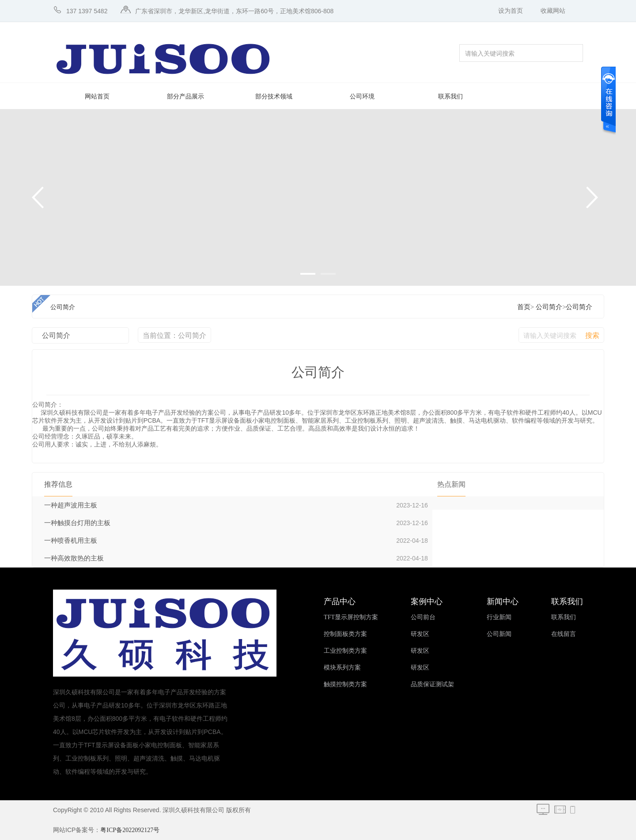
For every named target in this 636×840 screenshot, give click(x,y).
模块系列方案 (342, 668)
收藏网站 (553, 11)
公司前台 (423, 617)
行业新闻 (499, 617)
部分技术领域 (274, 96)
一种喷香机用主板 (71, 541)
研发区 (420, 634)
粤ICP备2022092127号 (130, 830)
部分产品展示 (185, 96)
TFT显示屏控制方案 (351, 617)
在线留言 (564, 634)
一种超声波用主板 (71, 505)
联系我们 (450, 96)
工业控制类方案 (345, 651)
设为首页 (511, 11)
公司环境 (362, 96)
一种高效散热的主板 (74, 558)
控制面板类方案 (345, 634)
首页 (524, 307)
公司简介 (549, 307)
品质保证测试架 (432, 684)
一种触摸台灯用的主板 (77, 523)
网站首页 (97, 96)
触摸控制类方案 (345, 684)
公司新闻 (499, 634)
